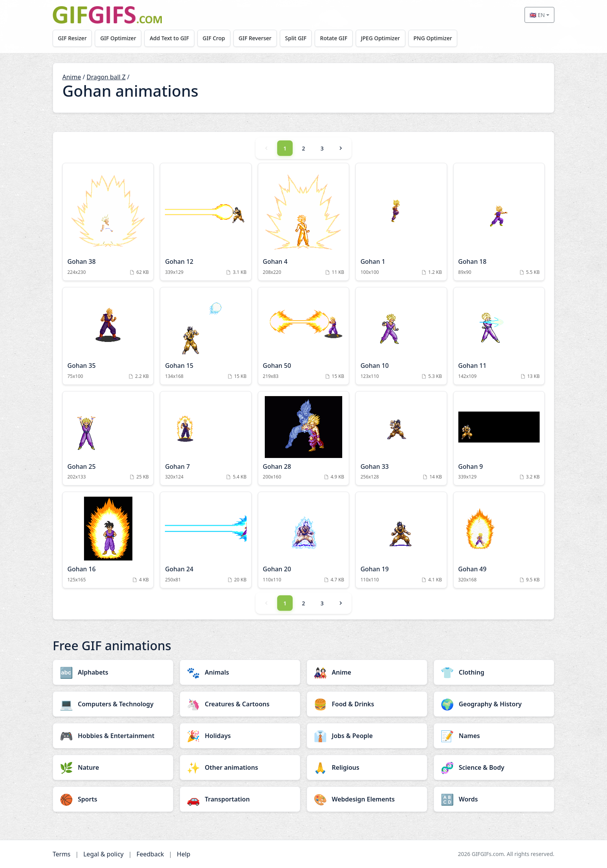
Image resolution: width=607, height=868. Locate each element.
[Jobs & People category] (367, 736)
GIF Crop (214, 38)
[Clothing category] (494, 672)
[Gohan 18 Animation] (499, 222)
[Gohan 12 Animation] (206, 222)
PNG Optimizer (434, 38)
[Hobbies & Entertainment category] (113, 736)
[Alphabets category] (113, 672)
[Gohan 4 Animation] (303, 222)
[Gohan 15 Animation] (206, 336)
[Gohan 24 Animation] (206, 540)
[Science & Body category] (494, 767)
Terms (62, 854)
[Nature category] (113, 767)
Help (184, 854)
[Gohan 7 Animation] (206, 438)
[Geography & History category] (494, 704)
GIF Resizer (72, 38)
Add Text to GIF (170, 38)
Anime (72, 77)
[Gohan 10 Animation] (401, 336)
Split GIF (297, 38)
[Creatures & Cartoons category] (240, 704)
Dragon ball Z (106, 77)
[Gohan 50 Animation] (303, 336)
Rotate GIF (335, 38)
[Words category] (494, 799)
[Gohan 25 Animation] (108, 438)
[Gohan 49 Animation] (499, 540)
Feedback (150, 854)
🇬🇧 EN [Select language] (537, 15)
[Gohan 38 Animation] (108, 222)
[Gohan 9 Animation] (499, 438)
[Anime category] (367, 672)
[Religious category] (367, 767)
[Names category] (494, 736)
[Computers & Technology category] (113, 704)
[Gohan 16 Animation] (108, 540)
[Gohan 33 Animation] (401, 438)
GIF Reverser (256, 38)
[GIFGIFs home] (107, 15)
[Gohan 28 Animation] (303, 438)
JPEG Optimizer (382, 38)
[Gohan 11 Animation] (499, 336)
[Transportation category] (240, 799)
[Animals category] (240, 672)
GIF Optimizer (119, 38)
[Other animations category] (240, 767)
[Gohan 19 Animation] (401, 540)
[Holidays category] (240, 736)
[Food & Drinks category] (367, 704)
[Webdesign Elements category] (367, 799)
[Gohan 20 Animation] (303, 540)
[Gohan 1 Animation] (401, 222)
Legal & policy (103, 854)
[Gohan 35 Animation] (108, 336)
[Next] (341, 148)
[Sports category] (113, 799)
